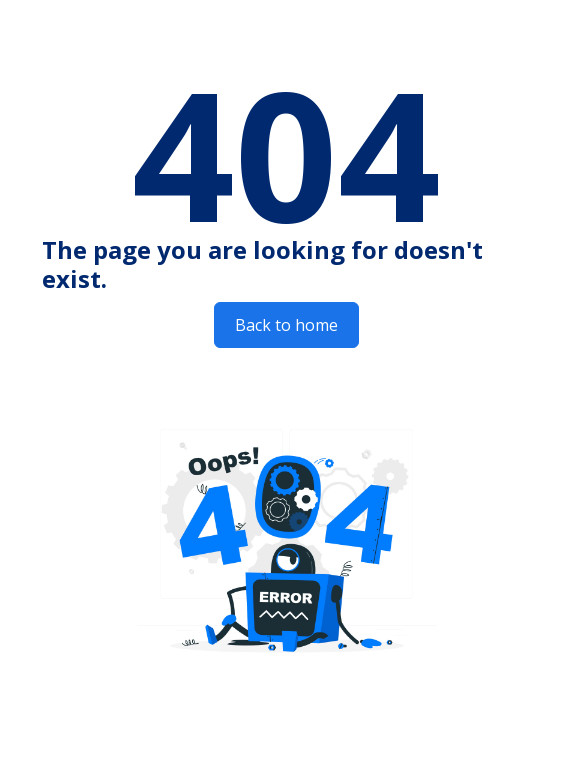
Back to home (286, 325)
